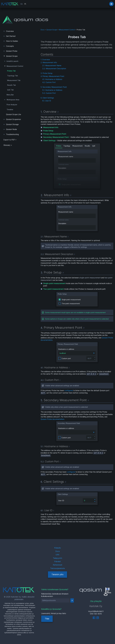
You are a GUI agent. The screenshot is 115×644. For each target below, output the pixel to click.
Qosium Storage (12, 124)
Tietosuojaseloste (57, 568)
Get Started (11, 36)
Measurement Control (15, 66)
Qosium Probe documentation (52, 419)
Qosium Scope (12, 56)
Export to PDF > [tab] (10, 140)
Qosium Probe (12, 51)
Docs (43, 30)
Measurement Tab (14, 80)
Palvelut (57, 561)
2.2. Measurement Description (54, 69)
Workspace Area (13, 100)
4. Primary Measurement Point (52, 76)
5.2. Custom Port (49, 93)
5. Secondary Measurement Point (54, 87)
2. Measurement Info (49, 63)
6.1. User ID (47, 101)
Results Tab (12, 85)
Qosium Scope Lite (14, 114)
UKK (57, 555)
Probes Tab (11, 71)
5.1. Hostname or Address (52, 90)
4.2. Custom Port (49, 82)
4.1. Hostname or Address (52, 79)
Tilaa (47, 619)
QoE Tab (10, 90)
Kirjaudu (57, 548)
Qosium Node (11, 129)
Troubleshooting (12, 134)
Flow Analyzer (12, 105)
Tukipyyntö (57, 558)
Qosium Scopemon (13, 119)
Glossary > (8, 145)
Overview (10, 31)
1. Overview (45, 60)
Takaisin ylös (57, 574)
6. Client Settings (47, 98)
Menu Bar (10, 95)
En (22, 4)
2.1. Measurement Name (52, 66)
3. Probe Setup (47, 73)
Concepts (10, 46)
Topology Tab (13, 76)
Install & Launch (12, 61)
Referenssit (58, 565)
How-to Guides (12, 41)
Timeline (10, 110)
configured (69, 391)
